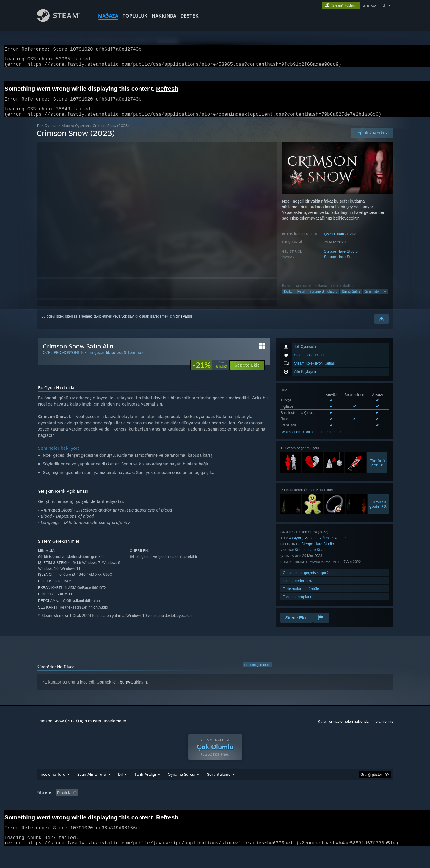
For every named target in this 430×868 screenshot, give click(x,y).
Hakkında (164, 16)
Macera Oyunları (75, 133)
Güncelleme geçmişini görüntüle (310, 580)
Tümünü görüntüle (257, 672)
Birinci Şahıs (351, 298)
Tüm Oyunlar (47, 133)
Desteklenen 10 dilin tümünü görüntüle (311, 439)
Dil (120, 781)
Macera (310, 545)
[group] (215, 800)
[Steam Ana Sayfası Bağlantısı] (63, 20)
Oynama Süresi (181, 781)
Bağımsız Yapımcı (333, 545)
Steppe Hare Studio (341, 258)
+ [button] (385, 298)
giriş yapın (184, 323)
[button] (247, 372)
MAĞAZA (108, 16)
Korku (288, 298)
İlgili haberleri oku (298, 588)
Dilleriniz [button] (64, 800)
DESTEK (190, 16)
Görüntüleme (219, 781)
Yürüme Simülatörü (323, 298)
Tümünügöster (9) (378, 511)
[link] (210, 372)
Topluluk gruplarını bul (301, 604)
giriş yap (369, 5)
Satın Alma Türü (92, 781)
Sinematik (372, 298)
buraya (126, 689)
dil (385, 5)
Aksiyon (296, 545)
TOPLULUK (135, 16)
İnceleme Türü (52, 781)
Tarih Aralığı (145, 781)
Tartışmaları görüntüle (301, 596)
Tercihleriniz (384, 729)
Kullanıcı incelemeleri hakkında (343, 729)
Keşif (301, 298)
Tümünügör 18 (377, 470)
